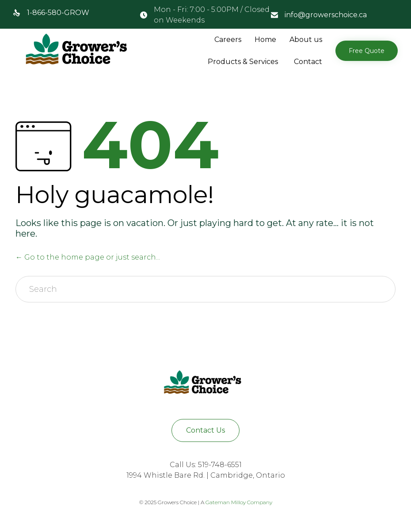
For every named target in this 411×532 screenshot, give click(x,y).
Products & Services (243, 62)
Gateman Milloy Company (239, 502)
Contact (308, 62)
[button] (367, 51)
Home (265, 40)
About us (306, 40)
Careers (228, 40)
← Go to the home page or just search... (88, 257)
